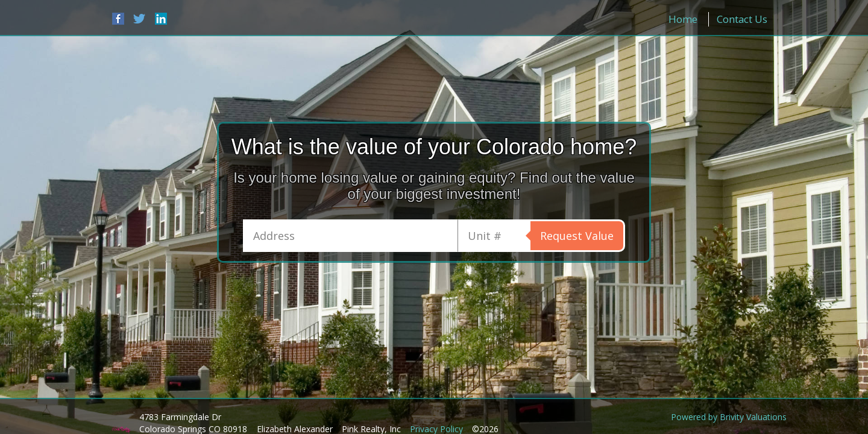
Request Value (577, 236)
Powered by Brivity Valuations (729, 417)
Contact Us (742, 19)
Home (683, 19)
